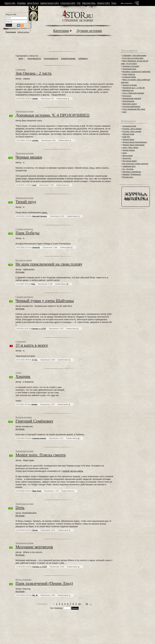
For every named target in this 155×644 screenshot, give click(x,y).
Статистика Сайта (68, 3)
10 (79, 604)
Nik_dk (35, 595)
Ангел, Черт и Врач (130, 148)
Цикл (124, 112)
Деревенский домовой (132, 98)
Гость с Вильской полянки (133, 93)
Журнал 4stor (10, 3)
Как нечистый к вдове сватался (135, 164)
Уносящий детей (129, 126)
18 (87, 604)
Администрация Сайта (49, 3)
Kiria (33, 284)
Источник (20, 272)
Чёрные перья (128, 140)
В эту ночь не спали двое (133, 58)
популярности (34, 58)
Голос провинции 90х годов (134, 109)
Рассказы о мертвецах (132, 172)
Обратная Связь (89, 3)
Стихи (18, 373)
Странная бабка (129, 77)
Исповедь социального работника (136, 72)
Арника (34, 404)
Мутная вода (128, 177)
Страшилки (21, 69)
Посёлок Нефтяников (131, 107)
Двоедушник (128, 156)
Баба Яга (126, 137)
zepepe (35, 98)
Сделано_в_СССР (39, 329)
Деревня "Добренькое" (132, 174)
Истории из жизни (24, 260)
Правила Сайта (103, 3)
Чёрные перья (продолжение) (135, 142)
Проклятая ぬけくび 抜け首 (134, 88)
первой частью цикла (73, 471)
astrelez (35, 140)
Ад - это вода (128, 169)
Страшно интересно (24, 229)
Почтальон (127, 96)
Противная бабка (130, 161)
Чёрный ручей (128, 134)
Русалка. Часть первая (132, 129)
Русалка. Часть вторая (132, 131)
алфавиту (83, 58)
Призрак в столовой (131, 66)
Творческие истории (24, 111)
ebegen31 (36, 247)
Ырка (125, 153)
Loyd (34, 185)
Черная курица (129, 150)
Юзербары (21, 3)
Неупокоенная (128, 101)
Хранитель (127, 158)
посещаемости (51, 58)
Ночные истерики (130, 85)
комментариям (68, 58)
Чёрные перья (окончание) (133, 145)
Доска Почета (33, 3)
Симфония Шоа (129, 166)
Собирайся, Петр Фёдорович (134, 56)
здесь (44, 212)
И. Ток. (35, 360)
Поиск (114, 3)
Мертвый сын (128, 90)
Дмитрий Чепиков (40, 216)
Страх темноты (129, 74)
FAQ (79, 3)
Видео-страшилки (23, 580)
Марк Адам (37, 491)
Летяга (35, 530)
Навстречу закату (130, 104)
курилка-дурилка (39, 438)
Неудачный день (129, 69)
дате (21, 58)
